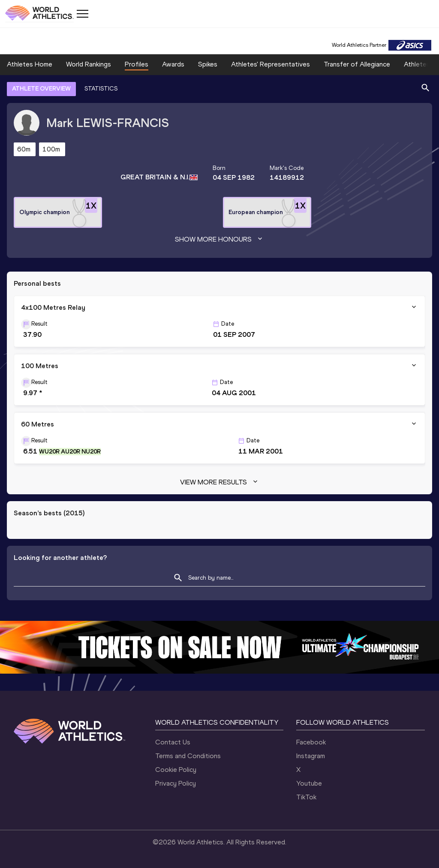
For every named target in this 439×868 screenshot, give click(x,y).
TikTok (306, 797)
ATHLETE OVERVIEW (41, 89)
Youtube (309, 783)
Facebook (311, 742)
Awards (173, 64)
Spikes (208, 64)
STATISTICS (101, 89)
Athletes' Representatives (271, 64)
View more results (220, 482)
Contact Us (173, 742)
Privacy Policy (176, 783)
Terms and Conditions (188, 756)
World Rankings (89, 64)
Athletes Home (30, 64)
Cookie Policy (176, 770)
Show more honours (219, 239)
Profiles (137, 64)
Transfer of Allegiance (357, 64)
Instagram (311, 756)
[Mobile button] (82, 14)
